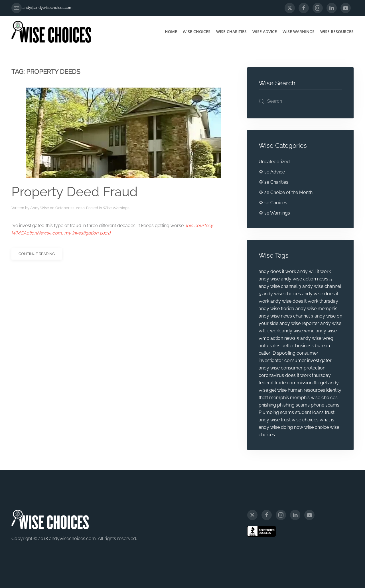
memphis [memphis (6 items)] (279, 398)
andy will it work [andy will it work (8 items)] (314, 271)
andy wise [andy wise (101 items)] (269, 279)
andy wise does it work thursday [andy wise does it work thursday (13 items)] (304, 301)
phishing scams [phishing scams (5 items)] (293, 405)
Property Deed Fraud (75, 192)
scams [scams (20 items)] (287, 412)
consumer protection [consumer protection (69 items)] (303, 368)
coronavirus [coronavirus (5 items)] (271, 375)
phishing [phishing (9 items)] (267, 405)
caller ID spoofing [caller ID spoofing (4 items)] (277, 353)
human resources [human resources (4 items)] (306, 390)
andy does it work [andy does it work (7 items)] (277, 271)
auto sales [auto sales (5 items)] (269, 346)
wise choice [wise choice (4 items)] (317, 427)
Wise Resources (337, 32)
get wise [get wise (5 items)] (278, 390)
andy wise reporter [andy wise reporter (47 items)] (299, 323)
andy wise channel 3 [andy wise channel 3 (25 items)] (280, 286)
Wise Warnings (299, 32)
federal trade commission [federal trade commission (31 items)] (286, 383)
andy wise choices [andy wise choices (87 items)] (282, 294)
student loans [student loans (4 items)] (309, 412)
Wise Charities (231, 32)
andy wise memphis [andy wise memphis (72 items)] (316, 309)
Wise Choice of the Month (286, 192)
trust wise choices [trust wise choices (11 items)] (300, 420)
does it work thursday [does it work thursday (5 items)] (308, 375)
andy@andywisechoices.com (47, 8)
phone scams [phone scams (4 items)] (325, 405)
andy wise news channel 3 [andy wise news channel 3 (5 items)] (286, 316)
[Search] (300, 101)
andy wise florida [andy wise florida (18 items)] (276, 309)
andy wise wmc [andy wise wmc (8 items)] (298, 331)
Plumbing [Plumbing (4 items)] (269, 412)
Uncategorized (274, 162)
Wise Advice (265, 32)
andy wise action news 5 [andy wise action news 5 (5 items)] (306, 279)
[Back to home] (51, 32)
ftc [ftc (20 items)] (316, 383)
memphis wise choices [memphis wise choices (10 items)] (314, 398)
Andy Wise (40, 208)
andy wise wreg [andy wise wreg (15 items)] (317, 338)
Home (171, 32)
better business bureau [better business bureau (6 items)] (306, 346)
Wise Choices (197, 32)
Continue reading (37, 254)
